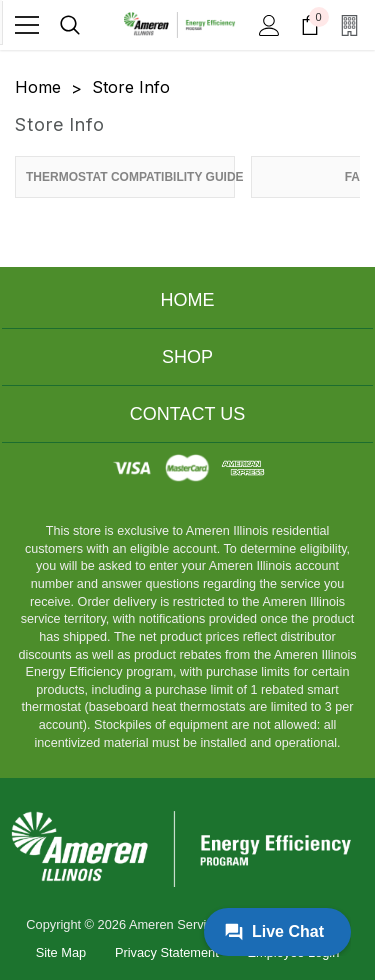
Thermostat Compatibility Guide (130, 177)
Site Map (61, 952)
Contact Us (187, 414)
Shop (187, 357)
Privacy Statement (167, 952)
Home (188, 300)
